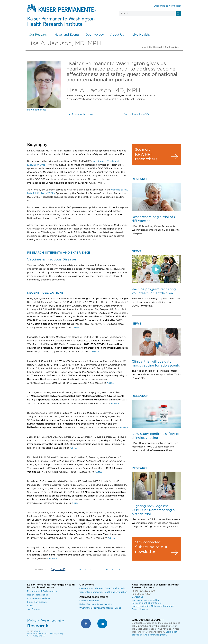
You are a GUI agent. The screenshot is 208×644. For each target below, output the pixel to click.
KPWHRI (37, 631)
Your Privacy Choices (36, 636)
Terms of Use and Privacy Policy (50, 634)
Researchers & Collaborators (42, 591)
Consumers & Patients (39, 599)
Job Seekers (34, 609)
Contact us (137, 597)
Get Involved (95, 35)
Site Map (31, 634)
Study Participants (37, 602)
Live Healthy (141, 35)
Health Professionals (38, 595)
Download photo (37, 110)
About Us (117, 35)
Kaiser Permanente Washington (96, 604)
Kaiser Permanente (89, 601)
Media (30, 606)
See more (143, 150)
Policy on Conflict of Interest (147, 603)
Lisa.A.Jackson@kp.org (80, 114)
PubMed (76, 328)
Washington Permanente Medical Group (100, 608)
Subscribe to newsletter (167, 6)
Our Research (39, 35)
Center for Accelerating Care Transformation (103, 589)
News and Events (67, 35)
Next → (116, 570)
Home (144, 47)
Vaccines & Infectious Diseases (52, 259)
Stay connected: (148, 542)
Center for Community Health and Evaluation (103, 592)
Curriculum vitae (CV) (136, 114)
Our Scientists (172, 47)
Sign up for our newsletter (145, 600)
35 (107, 570)
